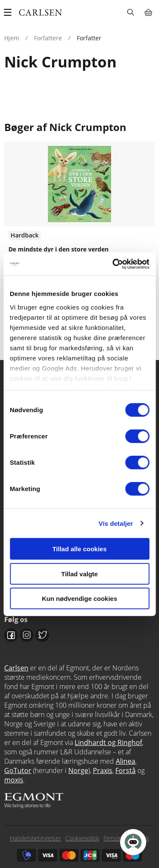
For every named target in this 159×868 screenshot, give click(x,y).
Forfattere (48, 38)
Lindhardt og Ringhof (108, 742)
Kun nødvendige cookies (80, 599)
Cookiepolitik (82, 838)
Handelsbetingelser (35, 838)
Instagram (27, 635)
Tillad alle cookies (79, 549)
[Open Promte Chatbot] (133, 842)
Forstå (126, 770)
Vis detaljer (116, 523)
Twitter (42, 635)
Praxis (103, 770)
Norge (78, 770)
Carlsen (16, 668)
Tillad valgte (79, 574)
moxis (14, 780)
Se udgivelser (79, 229)
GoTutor (18, 770)
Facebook (11, 635)
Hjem (12, 38)
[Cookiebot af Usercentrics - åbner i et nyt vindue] (113, 264)
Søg (130, 12)
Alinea (126, 761)
